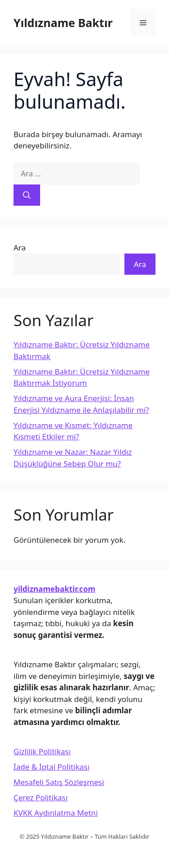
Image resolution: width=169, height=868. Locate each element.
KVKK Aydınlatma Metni (56, 813)
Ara (20, 247)
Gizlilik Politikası (42, 751)
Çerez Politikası (41, 797)
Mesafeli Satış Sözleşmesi (59, 782)
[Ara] (27, 195)
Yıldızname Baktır (63, 23)
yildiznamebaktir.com (55, 589)
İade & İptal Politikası (51, 767)
